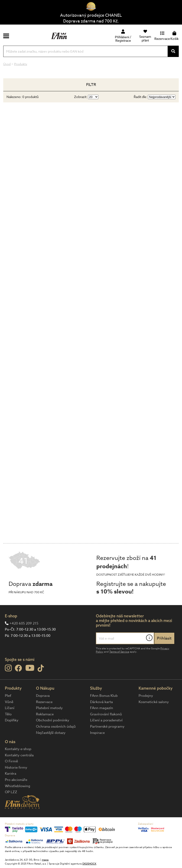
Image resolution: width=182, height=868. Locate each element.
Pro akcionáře (16, 780)
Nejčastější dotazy (51, 733)
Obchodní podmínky (53, 720)
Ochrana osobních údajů (56, 726)
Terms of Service (119, 652)
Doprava (43, 696)
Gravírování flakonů (106, 714)
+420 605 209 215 (24, 623)
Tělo (8, 714)
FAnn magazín (102, 708)
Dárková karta (101, 702)
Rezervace (44, 702)
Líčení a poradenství (106, 720)
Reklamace (45, 714)
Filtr (91, 85)
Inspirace (97, 733)
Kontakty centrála (19, 755)
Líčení (10, 708)
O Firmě (11, 761)
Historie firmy (16, 767)
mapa (45, 860)
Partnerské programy (107, 726)
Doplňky (12, 720)
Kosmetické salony (154, 702)
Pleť (8, 696)
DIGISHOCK (89, 864)
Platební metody (49, 708)
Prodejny (146, 696)
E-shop (11, 616)
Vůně (9, 702)
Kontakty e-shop (18, 749)
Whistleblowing (18, 786)
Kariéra (11, 773)
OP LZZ (11, 792)
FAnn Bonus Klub (104, 696)
